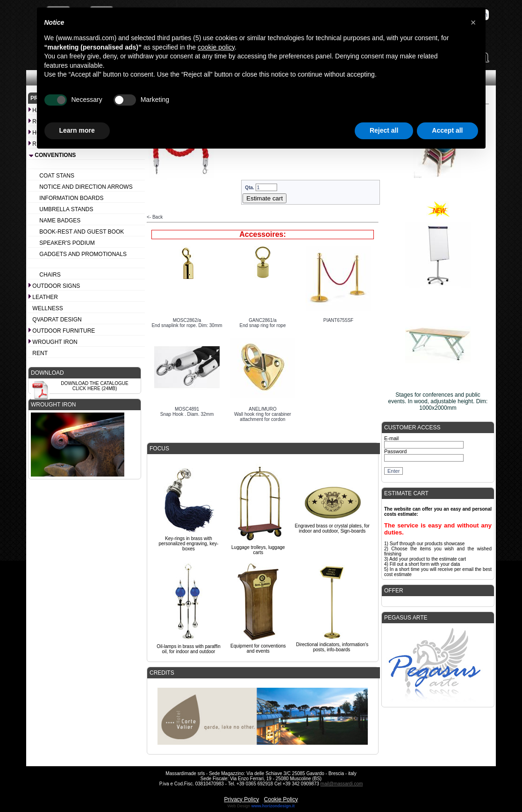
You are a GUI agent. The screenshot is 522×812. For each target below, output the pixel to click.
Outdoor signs (56, 286)
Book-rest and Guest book (82, 232)
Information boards (71, 198)
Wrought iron (55, 342)
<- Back (155, 217)
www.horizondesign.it (273, 806)
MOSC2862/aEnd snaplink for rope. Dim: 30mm (187, 323)
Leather (45, 297)
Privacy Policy (241, 799)
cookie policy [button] (216, 47)
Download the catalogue (94, 383)
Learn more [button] (77, 130)
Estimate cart (265, 198)
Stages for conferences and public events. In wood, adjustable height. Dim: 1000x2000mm (438, 401)
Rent (40, 353)
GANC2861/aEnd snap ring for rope (263, 323)
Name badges (60, 221)
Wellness (47, 308)
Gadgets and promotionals (83, 254)
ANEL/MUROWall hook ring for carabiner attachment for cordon (263, 414)
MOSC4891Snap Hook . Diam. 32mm (187, 412)
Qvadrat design (57, 320)
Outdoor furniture (64, 331)
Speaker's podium (67, 243)
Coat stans (57, 176)
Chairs (50, 275)
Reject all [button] (384, 130)
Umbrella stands (66, 209)
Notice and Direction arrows (86, 187)
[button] (473, 22)
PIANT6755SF (338, 320)
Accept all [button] (447, 130)
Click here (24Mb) (95, 388)
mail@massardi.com (342, 784)
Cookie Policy (281, 799)
